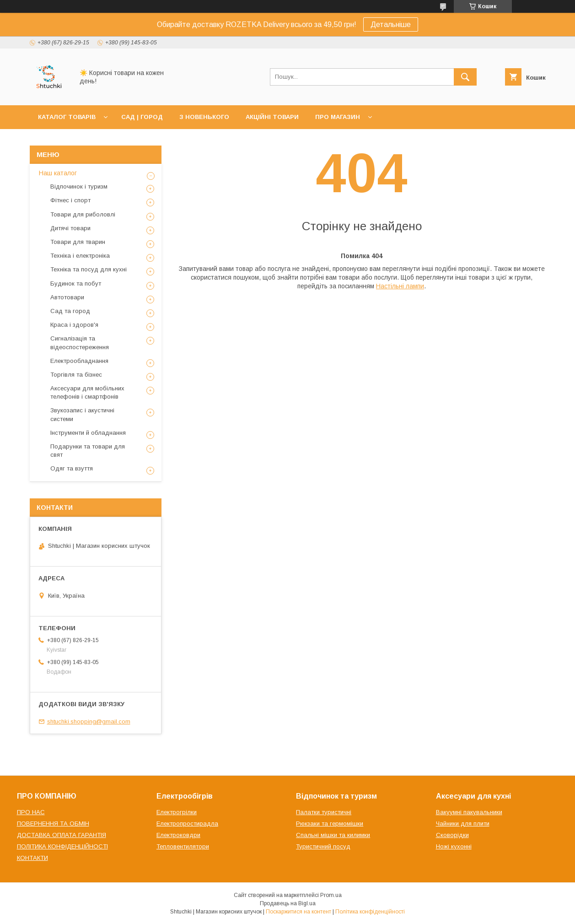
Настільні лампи (400, 286)
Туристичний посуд (323, 846)
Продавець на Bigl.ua (288, 903)
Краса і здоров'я (74, 325)
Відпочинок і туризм (79, 186)
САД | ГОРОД (142, 117)
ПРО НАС (31, 812)
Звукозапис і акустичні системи (82, 414)
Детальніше (391, 24)
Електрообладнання (79, 361)
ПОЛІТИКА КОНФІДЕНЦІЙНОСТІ (62, 846)
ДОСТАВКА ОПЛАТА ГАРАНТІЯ (62, 835)
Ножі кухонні (454, 846)
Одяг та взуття (72, 468)
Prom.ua (331, 895)
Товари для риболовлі (83, 214)
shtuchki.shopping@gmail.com (89, 721)
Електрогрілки (177, 812)
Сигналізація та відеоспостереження (80, 343)
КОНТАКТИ (32, 858)
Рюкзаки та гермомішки (330, 824)
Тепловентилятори (183, 846)
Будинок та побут (76, 284)
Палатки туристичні (324, 812)
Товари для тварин (78, 242)
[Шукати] (465, 77)
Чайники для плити (463, 824)
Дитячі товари (70, 228)
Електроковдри (178, 835)
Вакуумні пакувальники (469, 812)
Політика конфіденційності (370, 912)
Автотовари (67, 297)
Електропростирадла (187, 824)
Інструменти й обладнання (88, 433)
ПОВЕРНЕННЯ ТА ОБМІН (53, 824)
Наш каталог (58, 173)
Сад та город (70, 311)
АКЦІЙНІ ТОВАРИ (272, 117)
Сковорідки (452, 835)
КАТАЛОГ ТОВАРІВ (67, 117)
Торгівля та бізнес (76, 375)
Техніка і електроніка (80, 256)
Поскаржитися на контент (298, 912)
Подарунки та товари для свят (88, 451)
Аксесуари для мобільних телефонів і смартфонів (87, 392)
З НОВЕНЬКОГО (204, 117)
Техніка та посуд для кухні (89, 269)
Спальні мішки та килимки (333, 835)
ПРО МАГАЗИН (338, 117)
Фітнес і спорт (70, 200)
